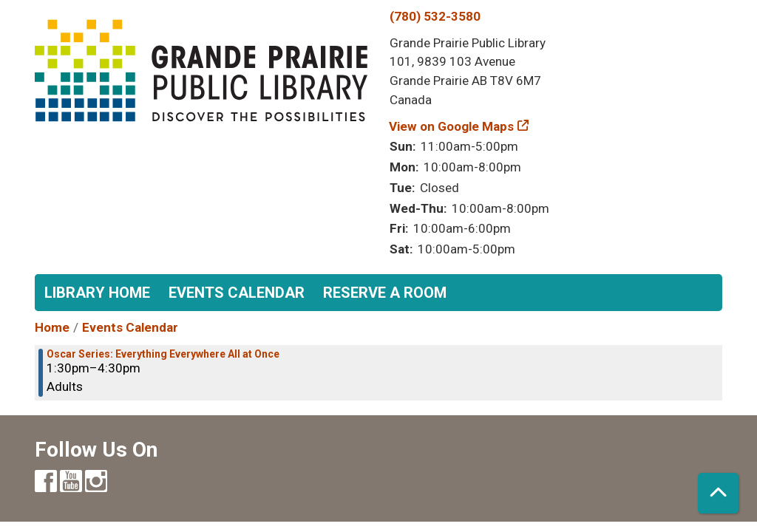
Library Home (97, 293)
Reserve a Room (385, 293)
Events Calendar (237, 293)
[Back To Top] (718, 493)
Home (52, 327)
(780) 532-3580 (435, 16)
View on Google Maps (452, 126)
